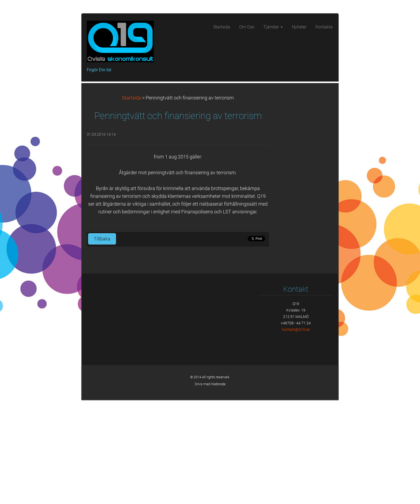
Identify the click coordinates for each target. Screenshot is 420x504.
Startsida (132, 202)
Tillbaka (102, 343)
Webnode (218, 488)
